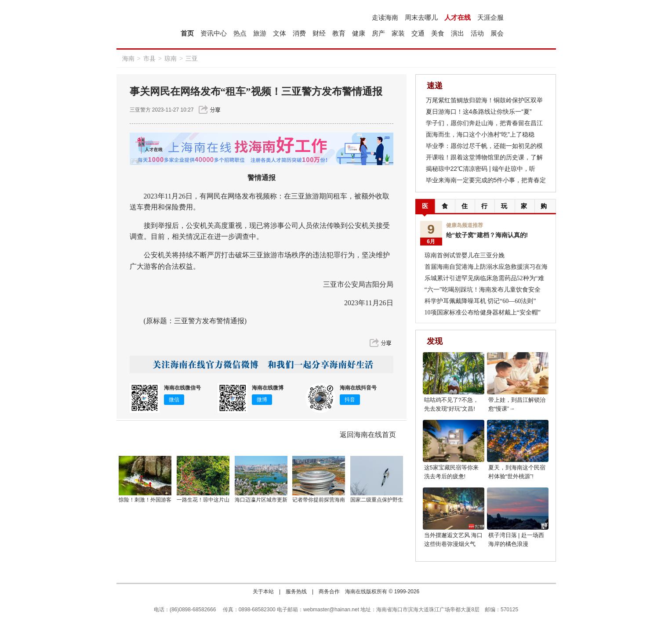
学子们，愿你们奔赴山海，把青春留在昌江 (484, 123)
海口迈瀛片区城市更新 (261, 500)
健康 (359, 33)
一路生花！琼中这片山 (203, 500)
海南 (128, 58)
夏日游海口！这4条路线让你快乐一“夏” (479, 112)
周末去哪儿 (421, 17)
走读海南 (385, 17)
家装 (398, 33)
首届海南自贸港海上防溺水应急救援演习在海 (486, 267)
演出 (458, 33)
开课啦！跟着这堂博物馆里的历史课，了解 (484, 157)
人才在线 (458, 17)
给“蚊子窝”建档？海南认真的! (487, 235)
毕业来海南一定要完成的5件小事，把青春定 (486, 180)
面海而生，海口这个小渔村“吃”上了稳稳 (480, 134)
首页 (187, 33)
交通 (418, 33)
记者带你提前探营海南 (319, 500)
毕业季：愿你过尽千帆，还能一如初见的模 (484, 146)
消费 (299, 33)
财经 (319, 33)
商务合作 (329, 592)
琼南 (171, 58)
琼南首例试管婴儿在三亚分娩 (465, 255)
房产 (378, 33)
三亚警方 (140, 110)
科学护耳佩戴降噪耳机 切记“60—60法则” (480, 301)
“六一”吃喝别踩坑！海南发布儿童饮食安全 (483, 290)
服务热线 (296, 592)
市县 (149, 58)
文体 (280, 33)
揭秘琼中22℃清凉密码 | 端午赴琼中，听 (481, 169)
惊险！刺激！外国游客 (145, 500)
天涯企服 (490, 17)
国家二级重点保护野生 (377, 500)
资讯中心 (214, 33)
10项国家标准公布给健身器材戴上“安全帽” (483, 312)
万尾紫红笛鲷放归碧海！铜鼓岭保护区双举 (484, 100)
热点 (240, 33)
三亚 (192, 58)
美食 (438, 33)
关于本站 (263, 592)
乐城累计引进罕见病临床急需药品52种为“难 (484, 278)
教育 (339, 33)
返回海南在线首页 (368, 435)
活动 (477, 33)
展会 (497, 33)
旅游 (260, 33)
